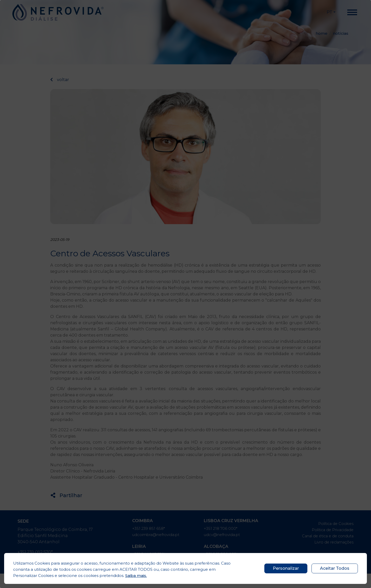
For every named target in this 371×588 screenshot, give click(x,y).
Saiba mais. (136, 576)
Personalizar (286, 568)
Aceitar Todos (335, 568)
